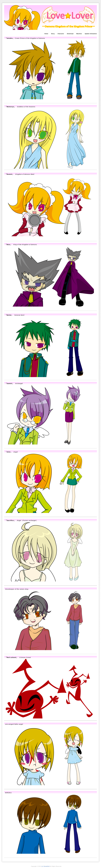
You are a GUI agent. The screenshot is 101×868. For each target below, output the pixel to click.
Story (53, 34)
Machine (79, 34)
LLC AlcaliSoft (45, 866)
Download (70, 34)
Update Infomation (91, 34)
